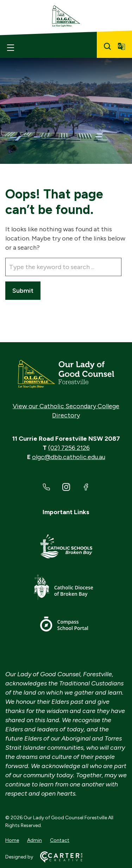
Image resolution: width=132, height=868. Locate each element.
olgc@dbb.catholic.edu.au (69, 457)
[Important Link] (66, 548)
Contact (60, 840)
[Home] (66, 374)
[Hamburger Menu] (11, 48)
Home (12, 840)
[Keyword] (63, 267)
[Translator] (121, 46)
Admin (34, 840)
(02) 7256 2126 (69, 448)
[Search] (107, 46)
